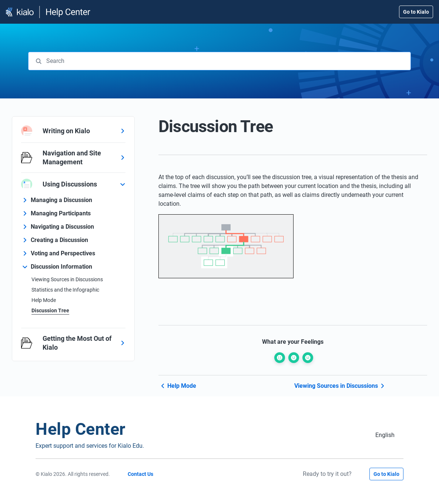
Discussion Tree (50, 310)
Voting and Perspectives (63, 253)
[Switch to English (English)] (385, 435)
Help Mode (44, 300)
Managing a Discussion (61, 200)
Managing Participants (61, 213)
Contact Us (140, 474)
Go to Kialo (416, 12)
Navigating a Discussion (62, 227)
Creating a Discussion (59, 240)
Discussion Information (61, 267)
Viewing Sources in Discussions (67, 279)
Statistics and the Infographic (65, 290)
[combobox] (219, 61)
